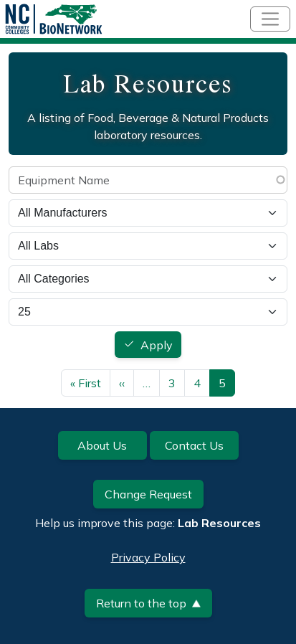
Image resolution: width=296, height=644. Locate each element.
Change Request (148, 494)
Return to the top (148, 603)
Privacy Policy (148, 557)
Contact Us (194, 445)
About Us (102, 445)
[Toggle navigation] (270, 19)
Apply (157, 345)
